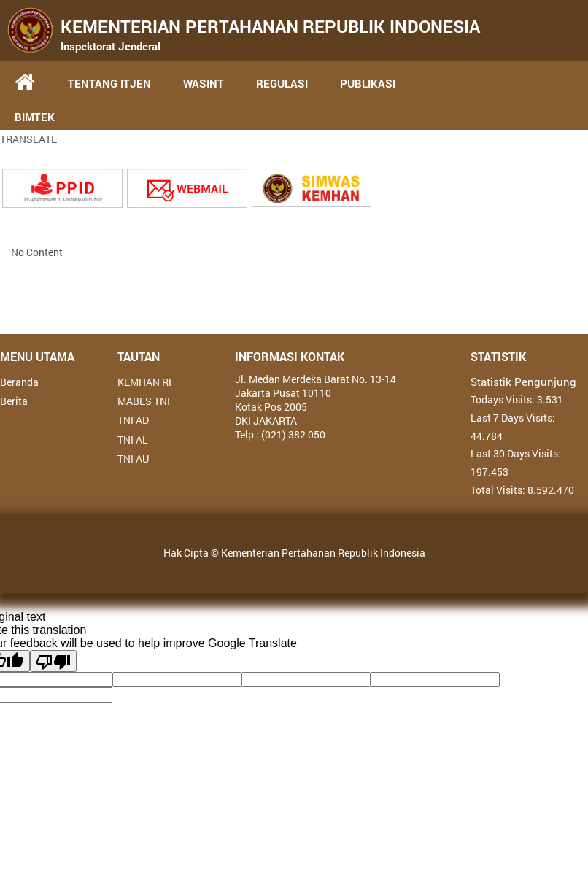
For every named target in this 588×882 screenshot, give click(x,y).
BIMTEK (35, 117)
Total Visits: (499, 490)
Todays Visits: (504, 399)
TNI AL (133, 440)
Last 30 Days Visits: (516, 453)
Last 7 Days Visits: (513, 418)
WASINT (204, 83)
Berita (14, 401)
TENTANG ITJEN (109, 83)
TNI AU (133, 459)
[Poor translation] (53, 661)
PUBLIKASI (368, 83)
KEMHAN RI (144, 382)
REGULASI (282, 83)
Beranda (19, 382)
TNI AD (133, 420)
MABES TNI (144, 401)
